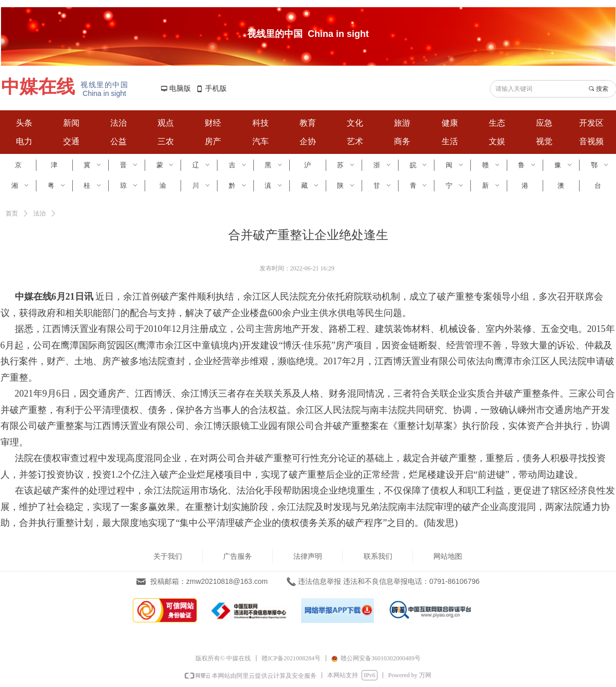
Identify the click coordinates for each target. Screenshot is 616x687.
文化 (355, 123)
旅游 (402, 123)
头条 (24, 123)
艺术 (355, 141)
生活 (450, 141)
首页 (12, 213)
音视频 (591, 141)
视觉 (544, 141)
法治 (118, 123)
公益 (118, 141)
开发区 (591, 123)
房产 (213, 141)
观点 (166, 123)
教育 (308, 123)
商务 (402, 141)
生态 (497, 123)
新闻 (71, 123)
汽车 (261, 141)
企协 (308, 141)
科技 (261, 123)
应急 (544, 123)
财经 (213, 123)
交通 (71, 141)
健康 (450, 123)
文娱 (497, 141)
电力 (24, 141)
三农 (166, 141)
